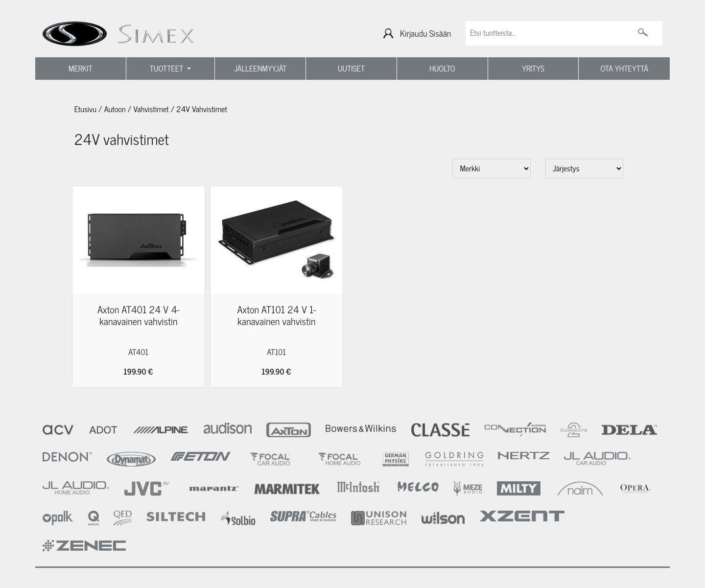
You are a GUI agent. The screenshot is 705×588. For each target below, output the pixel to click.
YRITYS (533, 69)
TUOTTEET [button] (168, 69)
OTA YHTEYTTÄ (624, 69)
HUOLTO (442, 69)
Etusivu (85, 109)
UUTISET (351, 69)
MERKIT (81, 69)
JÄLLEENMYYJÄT (260, 69)
